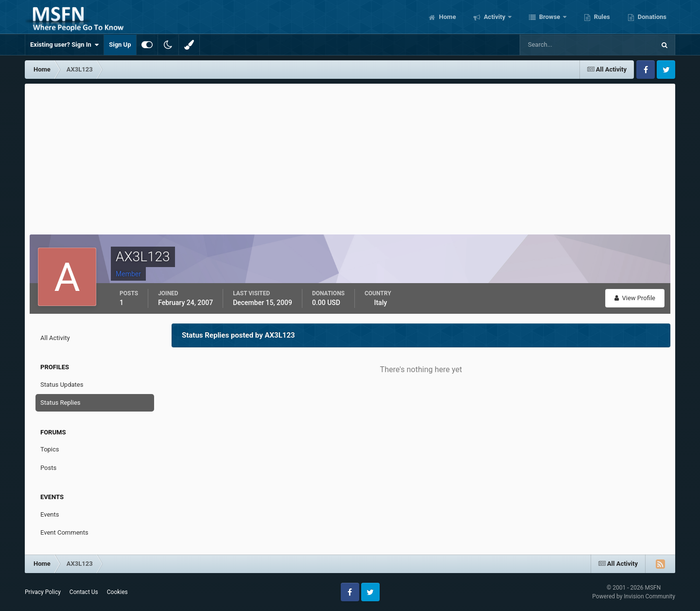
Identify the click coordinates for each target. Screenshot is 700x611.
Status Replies (61, 403)
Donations (651, 17)
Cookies (117, 592)
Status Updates (62, 385)
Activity (495, 17)
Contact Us (84, 592)
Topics (50, 449)
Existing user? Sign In (64, 45)
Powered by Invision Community (634, 596)
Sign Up (120, 45)
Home (447, 17)
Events (50, 514)
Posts (48, 468)
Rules (601, 17)
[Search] (558, 45)
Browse (550, 17)
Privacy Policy (43, 592)
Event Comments (64, 532)
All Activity (55, 338)
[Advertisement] (350, 157)
